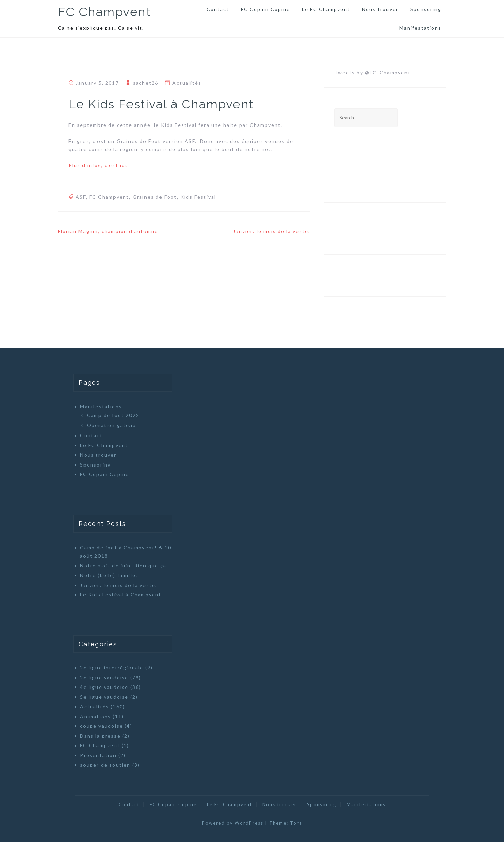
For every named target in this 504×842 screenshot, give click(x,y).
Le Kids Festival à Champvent (121, 595)
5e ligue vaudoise (104, 697)
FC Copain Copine (265, 9)
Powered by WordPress (233, 823)
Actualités (187, 83)
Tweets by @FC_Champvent (372, 72)
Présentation (98, 755)
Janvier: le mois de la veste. (272, 231)
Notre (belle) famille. (109, 575)
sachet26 (146, 83)
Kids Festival (198, 197)
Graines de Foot (155, 197)
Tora (296, 823)
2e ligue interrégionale (112, 668)
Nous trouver (380, 9)
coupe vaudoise (102, 726)
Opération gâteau (111, 425)
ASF (81, 197)
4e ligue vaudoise (104, 687)
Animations (96, 716)
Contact (218, 9)
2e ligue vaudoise (104, 677)
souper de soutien (105, 765)
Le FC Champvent (326, 9)
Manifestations (420, 28)
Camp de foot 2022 (113, 415)
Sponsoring (426, 9)
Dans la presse (100, 736)
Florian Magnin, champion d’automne (108, 231)
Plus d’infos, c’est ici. (98, 165)
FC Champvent (104, 12)
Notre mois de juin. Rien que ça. (124, 566)
